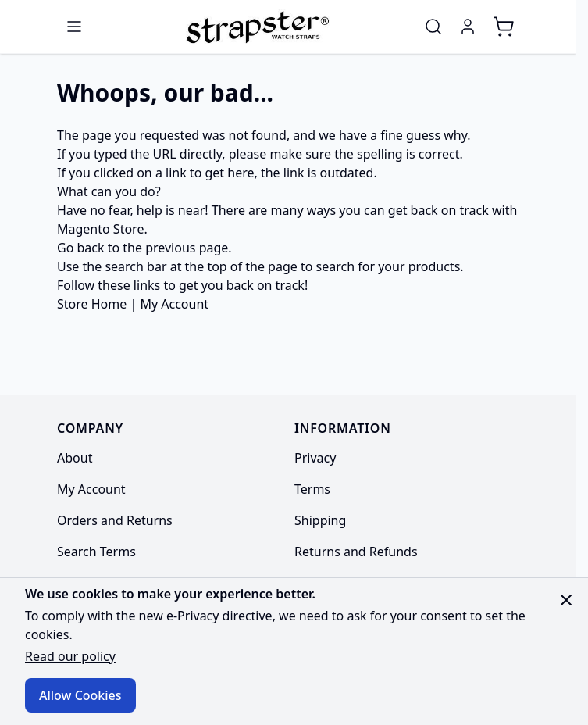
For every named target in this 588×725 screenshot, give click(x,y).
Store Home (92, 304)
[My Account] (468, 27)
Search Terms (96, 552)
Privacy (315, 458)
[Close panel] (566, 600)
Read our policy (70, 656)
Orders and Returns (115, 520)
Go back (81, 248)
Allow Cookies (80, 695)
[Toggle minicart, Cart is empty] (504, 27)
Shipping (320, 520)
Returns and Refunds (356, 552)
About (75, 458)
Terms (312, 489)
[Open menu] (74, 27)
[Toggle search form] (433, 27)
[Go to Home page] (256, 27)
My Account (174, 304)
